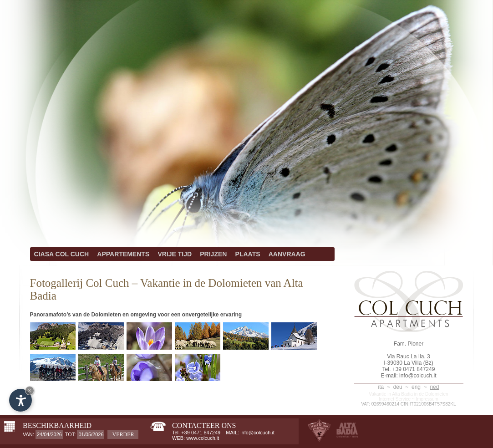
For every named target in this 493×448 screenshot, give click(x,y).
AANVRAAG (287, 254)
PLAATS (248, 254)
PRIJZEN (213, 254)
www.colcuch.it (203, 438)
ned (434, 387)
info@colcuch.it (418, 376)
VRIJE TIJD (175, 254)
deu (398, 387)
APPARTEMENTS (123, 254)
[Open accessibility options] (20, 400)
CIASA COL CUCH (62, 254)
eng (416, 387)
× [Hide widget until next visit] (30, 390)
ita (381, 387)
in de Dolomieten (431, 394)
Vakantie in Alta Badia (391, 394)
